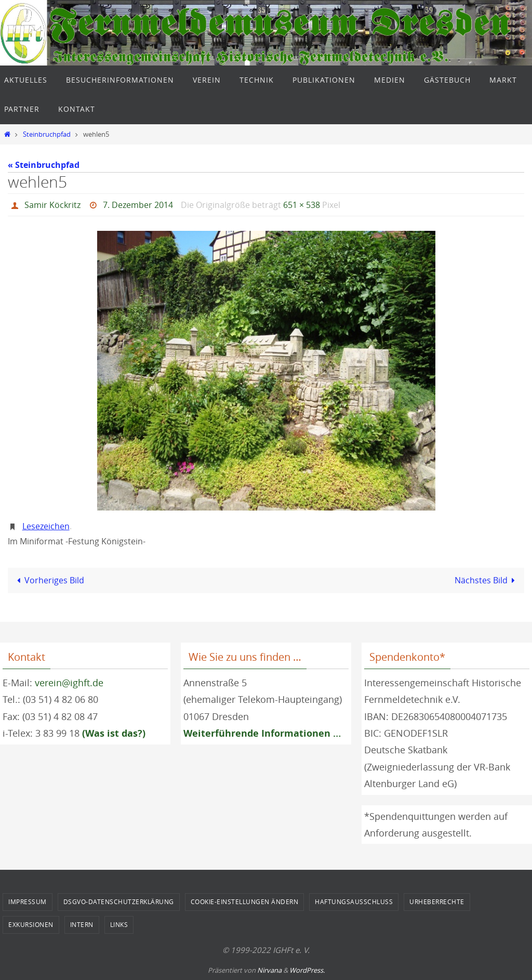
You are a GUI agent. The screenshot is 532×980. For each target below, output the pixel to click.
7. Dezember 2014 (138, 205)
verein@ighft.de (69, 683)
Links (119, 924)
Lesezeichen (46, 526)
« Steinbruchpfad (44, 165)
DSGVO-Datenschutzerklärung (119, 901)
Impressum (28, 901)
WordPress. (307, 970)
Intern (82, 924)
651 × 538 (302, 205)
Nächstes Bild (487, 580)
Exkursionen (31, 924)
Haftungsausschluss (354, 901)
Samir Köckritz (52, 205)
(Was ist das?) (114, 733)
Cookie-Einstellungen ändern (245, 901)
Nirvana (269, 970)
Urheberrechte (437, 901)
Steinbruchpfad (47, 134)
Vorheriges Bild (49, 580)
